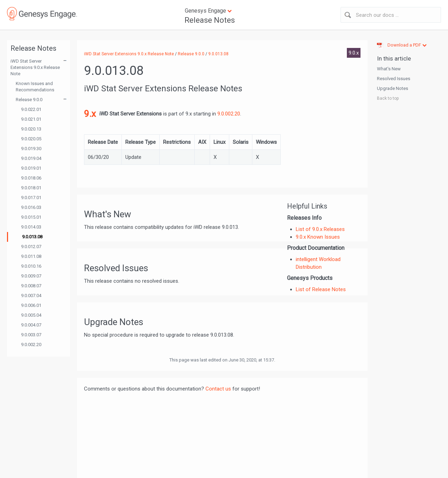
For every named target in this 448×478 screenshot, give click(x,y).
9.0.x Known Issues (318, 237)
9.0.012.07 (31, 247)
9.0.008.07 (31, 286)
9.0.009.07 (31, 276)
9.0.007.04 (31, 296)
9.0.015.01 (31, 217)
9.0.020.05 (31, 139)
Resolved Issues (394, 79)
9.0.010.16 (31, 266)
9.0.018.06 (31, 178)
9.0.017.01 (31, 198)
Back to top (388, 98)
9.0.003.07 (31, 335)
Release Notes (210, 20)
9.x (90, 114)
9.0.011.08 (31, 256)
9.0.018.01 (31, 188)
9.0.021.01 (31, 119)
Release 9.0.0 (29, 100)
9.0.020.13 (31, 129)
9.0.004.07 (31, 325)
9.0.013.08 (32, 237)
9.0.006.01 (31, 305)
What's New (389, 69)
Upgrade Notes (393, 88)
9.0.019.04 (31, 158)
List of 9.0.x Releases (320, 229)
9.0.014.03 (31, 227)
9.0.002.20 (31, 345)
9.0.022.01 (31, 109)
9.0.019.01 (31, 168)
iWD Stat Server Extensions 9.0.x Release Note (35, 67)
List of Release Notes (321, 289)
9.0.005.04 (31, 315)
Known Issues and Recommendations (35, 87)
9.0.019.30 (31, 149)
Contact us (218, 389)
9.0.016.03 (31, 207)
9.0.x (354, 53)
